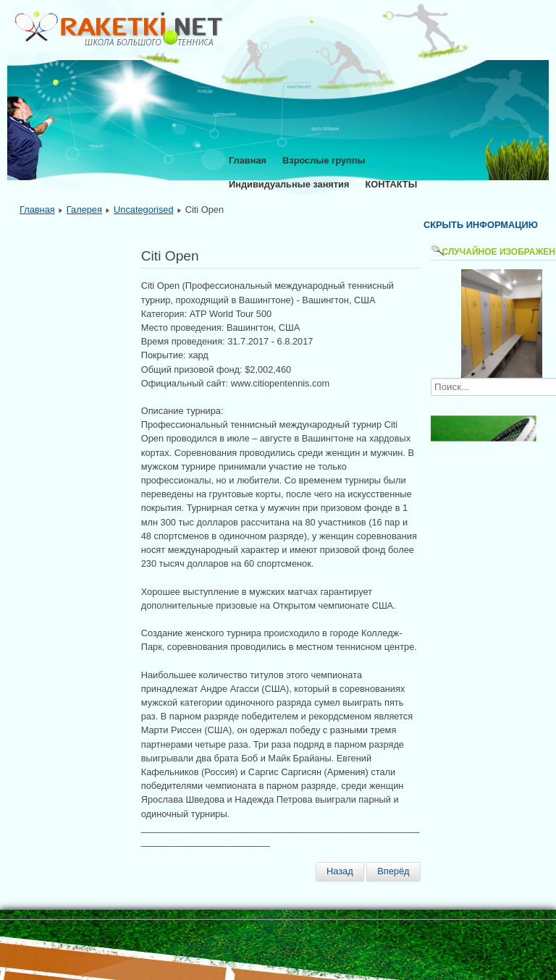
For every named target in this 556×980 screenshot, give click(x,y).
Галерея (84, 210)
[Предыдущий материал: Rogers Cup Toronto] (340, 871)
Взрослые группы (324, 160)
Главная (248, 160)
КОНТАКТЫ (391, 184)
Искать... (431, 378)
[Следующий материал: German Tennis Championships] (393, 871)
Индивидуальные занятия (289, 184)
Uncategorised (144, 210)
